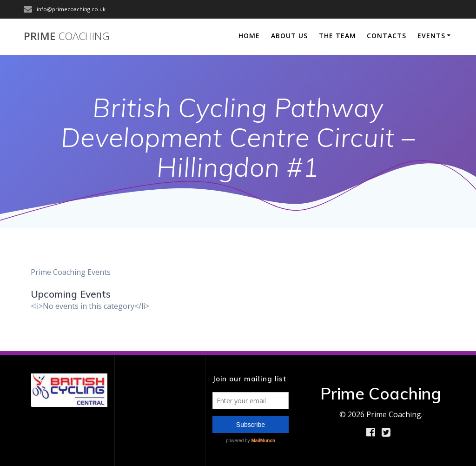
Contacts (387, 36)
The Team (337, 36)
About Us (289, 36)
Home (249, 36)
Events (431, 36)
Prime (67, 36)
